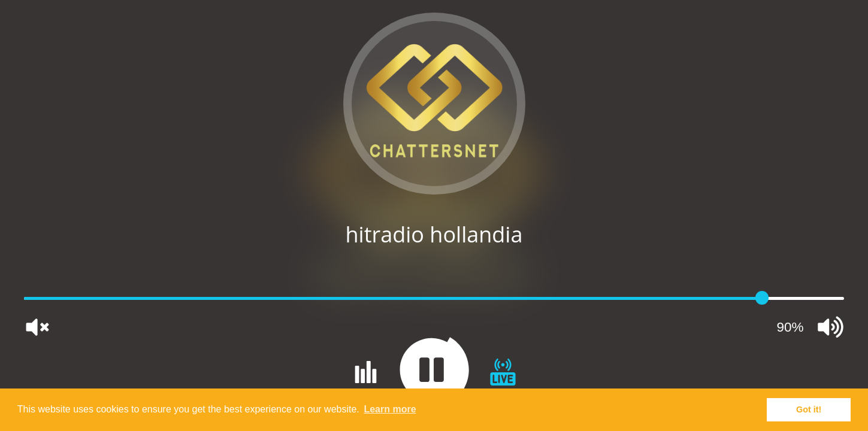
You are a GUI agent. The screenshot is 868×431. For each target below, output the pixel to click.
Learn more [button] (390, 409)
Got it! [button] (809, 409)
